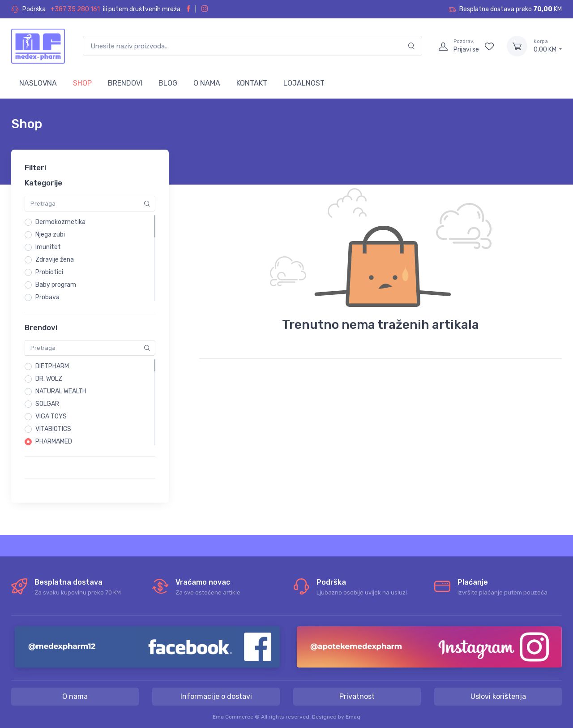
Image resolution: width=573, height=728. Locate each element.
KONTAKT (252, 83)
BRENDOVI (125, 83)
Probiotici (49, 272)
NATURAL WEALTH (61, 391)
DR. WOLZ (49, 379)
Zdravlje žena (55, 260)
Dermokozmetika (60, 222)
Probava (47, 297)
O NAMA (207, 83)
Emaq (353, 717)
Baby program (56, 285)
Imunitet (48, 247)
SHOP (82, 83)
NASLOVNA (38, 83)
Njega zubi (50, 235)
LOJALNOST (304, 83)
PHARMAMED (54, 442)
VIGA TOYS (51, 416)
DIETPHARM (52, 366)
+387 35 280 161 (75, 9)
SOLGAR (47, 404)
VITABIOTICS (53, 429)
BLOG (168, 83)
